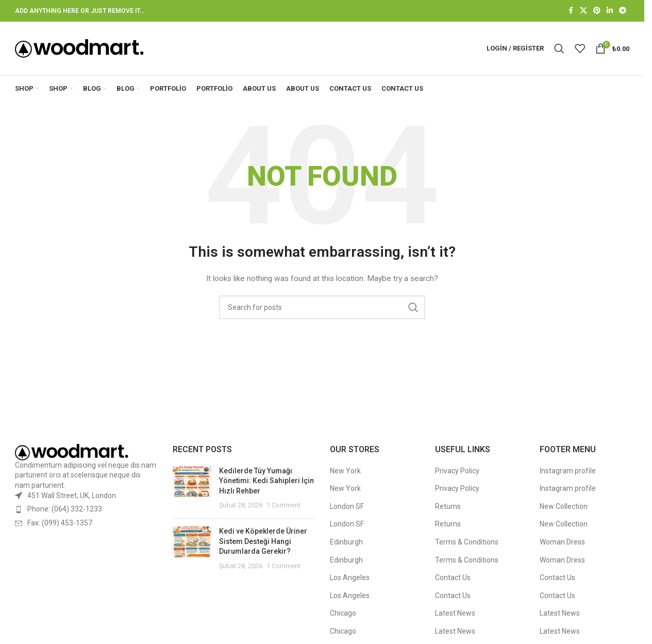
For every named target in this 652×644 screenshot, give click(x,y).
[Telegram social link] (623, 11)
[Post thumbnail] (192, 488)
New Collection (564, 506)
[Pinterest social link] (597, 11)
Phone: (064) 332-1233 (65, 509)
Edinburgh (346, 542)
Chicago (343, 614)
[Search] (559, 48)
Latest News (455, 614)
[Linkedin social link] (610, 11)
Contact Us (453, 577)
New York (345, 471)
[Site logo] (79, 48)
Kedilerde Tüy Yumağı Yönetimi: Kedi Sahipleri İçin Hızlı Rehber (266, 481)
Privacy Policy (457, 471)
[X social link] (583, 11)
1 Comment (283, 506)
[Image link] (72, 452)
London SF (347, 506)
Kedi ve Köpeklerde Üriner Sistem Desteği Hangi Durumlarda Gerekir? (263, 541)
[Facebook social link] (571, 11)
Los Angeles (350, 577)
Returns (448, 506)
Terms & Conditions (467, 542)
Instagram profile (568, 471)
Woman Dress (562, 542)
